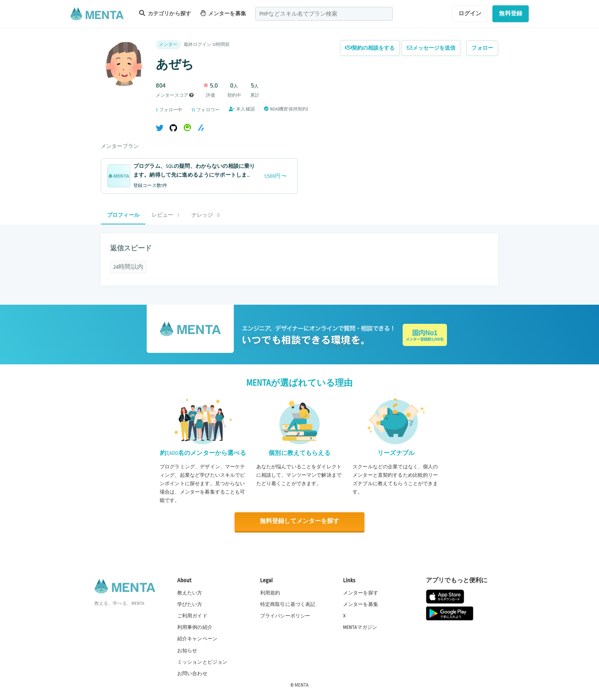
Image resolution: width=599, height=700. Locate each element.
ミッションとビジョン (202, 661)
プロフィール (123, 215)
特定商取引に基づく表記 (288, 604)
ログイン (470, 13)
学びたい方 (190, 604)
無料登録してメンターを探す (299, 521)
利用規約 (270, 592)
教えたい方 (190, 592)
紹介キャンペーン (197, 638)
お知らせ (187, 650)
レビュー (165, 215)
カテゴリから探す (165, 13)
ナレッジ (206, 215)
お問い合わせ (192, 673)
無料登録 (511, 13)
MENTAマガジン (360, 627)
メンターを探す (361, 592)
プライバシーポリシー (285, 616)
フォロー (482, 48)
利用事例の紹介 (195, 627)
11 (193, 110)
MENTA (302, 684)
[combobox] (324, 14)
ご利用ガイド (192, 616)
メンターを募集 (223, 13)
